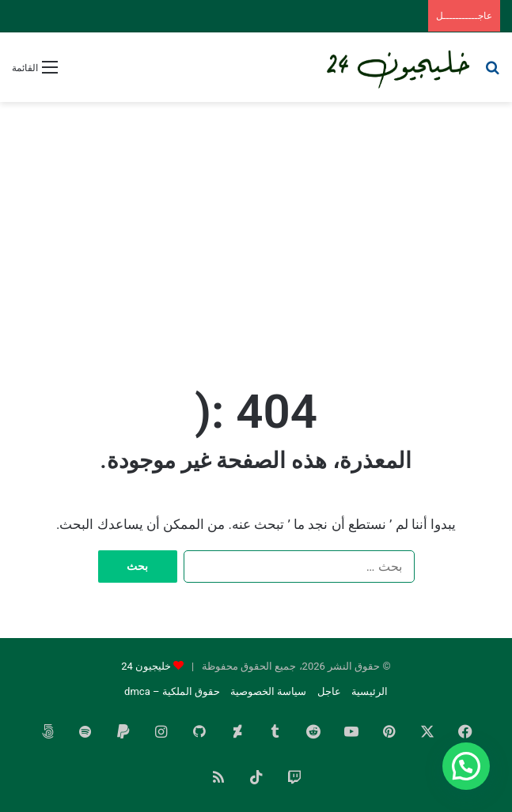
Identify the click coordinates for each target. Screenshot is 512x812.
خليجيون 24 (146, 666)
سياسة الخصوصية (268, 691)
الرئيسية (370, 691)
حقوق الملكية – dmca (172, 691)
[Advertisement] (256, 228)
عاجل (329, 691)
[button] (466, 766)
